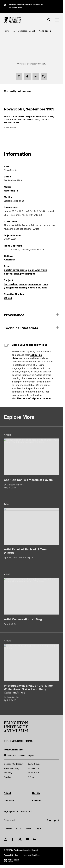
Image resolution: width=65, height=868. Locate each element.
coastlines (34, 287)
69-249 (8, 298)
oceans (23, 284)
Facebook (13, 839)
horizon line (11, 284)
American (9, 259)
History (36, 793)
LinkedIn (34, 839)
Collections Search (27, 31)
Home (7, 31)
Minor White (11, 190)
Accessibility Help (11, 855)
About (7, 793)
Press (28, 829)
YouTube (27, 839)
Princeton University (31, 850)
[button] (16, 727)
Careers (37, 800)
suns (44, 287)
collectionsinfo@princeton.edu (32, 398)
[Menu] (57, 20)
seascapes (35, 284)
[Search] (49, 20)
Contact (8, 829)
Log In (38, 829)
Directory (9, 800)
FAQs (19, 829)
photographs (28, 273)
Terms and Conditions (31, 855)
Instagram (5, 839)
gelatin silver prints (15, 270)
